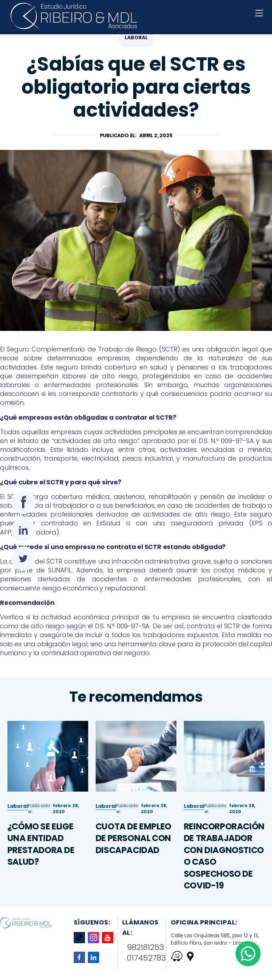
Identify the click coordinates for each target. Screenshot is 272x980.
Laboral (18, 840)
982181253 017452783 (144, 953)
